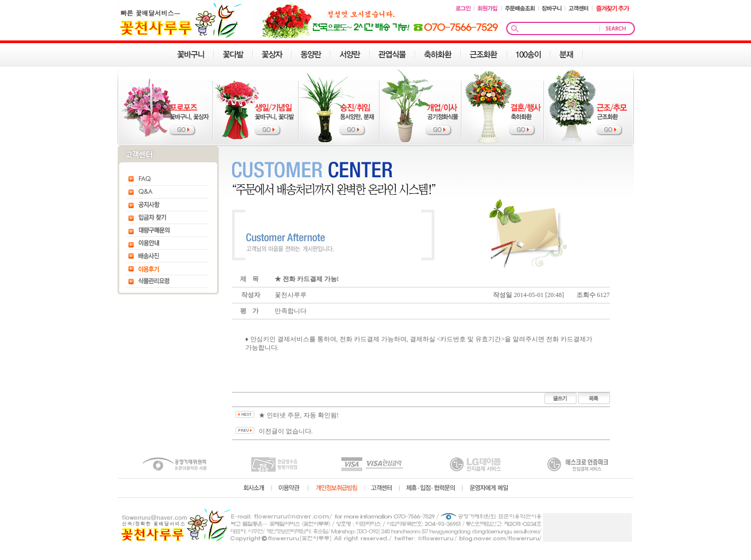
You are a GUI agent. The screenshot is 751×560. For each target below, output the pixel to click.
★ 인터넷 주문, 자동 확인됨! (299, 415)
